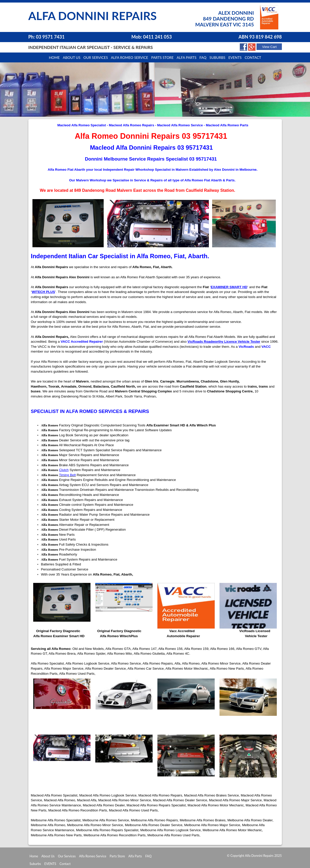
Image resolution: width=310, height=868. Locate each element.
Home (54, 57)
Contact (253, 57)
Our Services (96, 57)
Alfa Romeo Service (130, 57)
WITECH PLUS (43, 292)
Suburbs (217, 57)
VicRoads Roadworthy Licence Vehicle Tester (224, 342)
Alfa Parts (187, 57)
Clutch (64, 470)
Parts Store (117, 856)
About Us (48, 856)
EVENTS (50, 864)
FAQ (148, 856)
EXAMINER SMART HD (229, 287)
